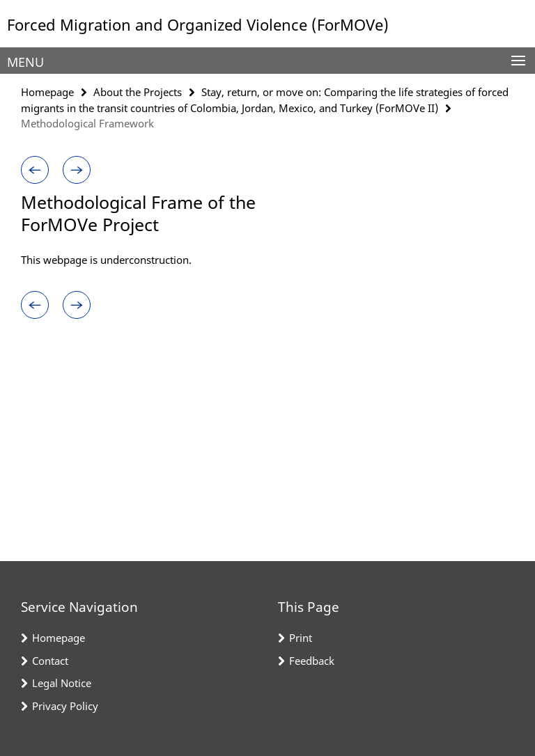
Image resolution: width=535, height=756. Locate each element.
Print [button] (301, 638)
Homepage (47, 92)
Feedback (312, 661)
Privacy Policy (65, 706)
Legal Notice (62, 683)
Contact (50, 661)
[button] (35, 170)
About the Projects (138, 92)
